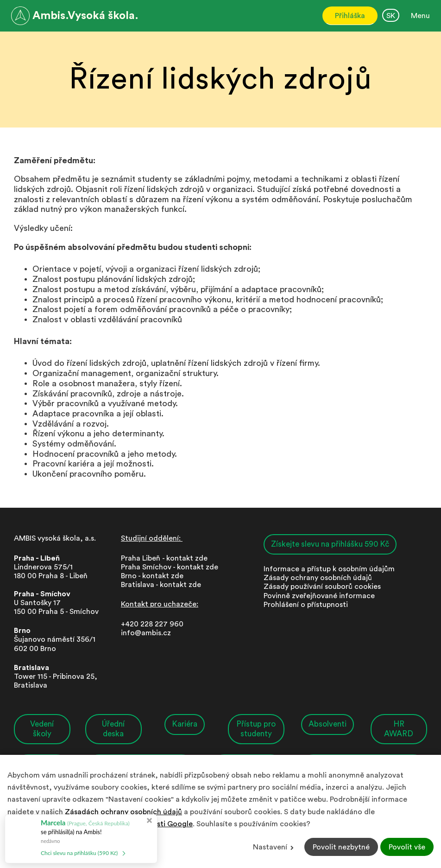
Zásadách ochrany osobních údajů (123, 812)
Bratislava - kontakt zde (161, 585)
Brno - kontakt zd (150, 576)
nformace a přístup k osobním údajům (330, 569)
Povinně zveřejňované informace (319, 596)
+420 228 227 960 (152, 624)
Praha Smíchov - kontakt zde (170, 567)
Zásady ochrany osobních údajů (318, 578)
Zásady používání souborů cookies (322, 587)
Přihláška (350, 16)
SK (391, 16)
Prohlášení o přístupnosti (306, 605)
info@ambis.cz (146, 633)
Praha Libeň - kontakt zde (166, 558)
